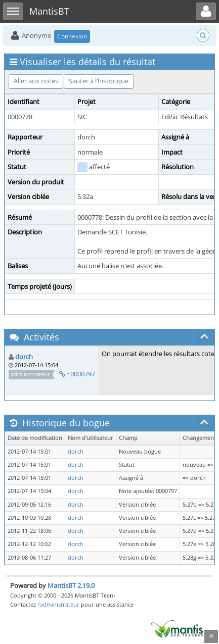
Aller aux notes (36, 81)
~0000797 (81, 374)
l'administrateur (58, 604)
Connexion (72, 36)
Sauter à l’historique (99, 81)
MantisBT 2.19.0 (71, 585)
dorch (24, 357)
